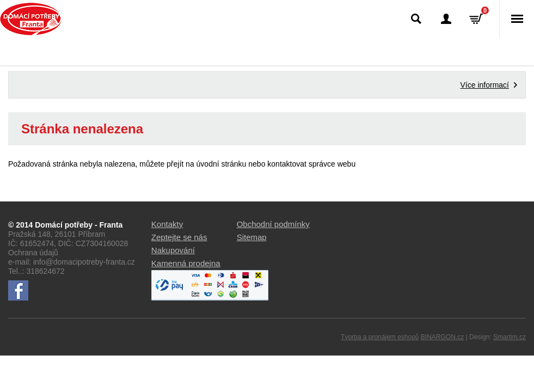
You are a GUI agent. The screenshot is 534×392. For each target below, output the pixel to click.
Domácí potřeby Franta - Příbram (31, 19)
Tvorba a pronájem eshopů (380, 337)
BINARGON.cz (442, 337)
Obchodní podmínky (273, 224)
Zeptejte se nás (179, 237)
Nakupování (173, 250)
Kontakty (167, 224)
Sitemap (252, 237)
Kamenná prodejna (186, 263)
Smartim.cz (510, 337)
